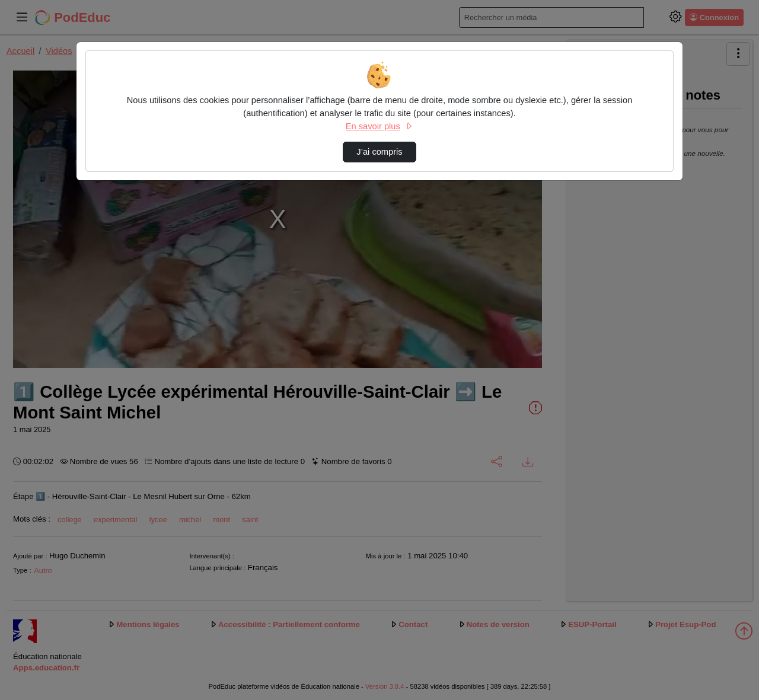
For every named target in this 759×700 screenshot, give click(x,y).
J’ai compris (379, 152)
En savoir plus (379, 126)
